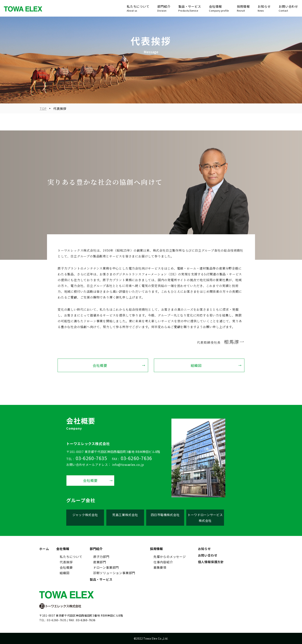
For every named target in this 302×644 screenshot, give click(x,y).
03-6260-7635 (91, 458)
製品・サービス (101, 579)
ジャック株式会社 (85, 515)
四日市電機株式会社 (165, 515)
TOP (43, 108)
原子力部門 (101, 557)
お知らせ (204, 549)
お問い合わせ (208, 555)
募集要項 (160, 567)
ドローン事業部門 (106, 567)
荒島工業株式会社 (125, 515)
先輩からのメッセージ (170, 557)
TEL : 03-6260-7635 (53, 620)
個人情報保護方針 (211, 562)
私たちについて (71, 557)
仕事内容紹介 (163, 562)
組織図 (196, 365)
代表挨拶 (66, 562)
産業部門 (100, 562)
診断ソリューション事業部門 (114, 573)
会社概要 (100, 365)
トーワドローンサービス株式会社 (205, 518)
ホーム (44, 549)
